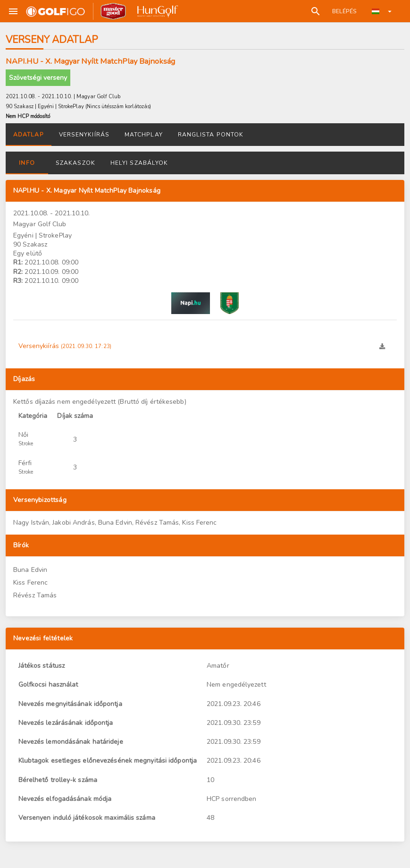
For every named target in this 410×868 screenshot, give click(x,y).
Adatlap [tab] (29, 135)
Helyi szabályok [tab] (139, 163)
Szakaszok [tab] (75, 163)
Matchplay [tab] (144, 135)
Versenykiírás (65, 346)
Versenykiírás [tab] (84, 135)
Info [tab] (27, 163)
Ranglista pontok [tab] (211, 135)
